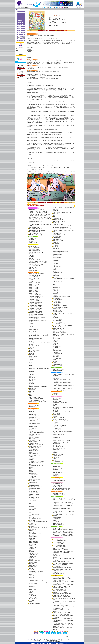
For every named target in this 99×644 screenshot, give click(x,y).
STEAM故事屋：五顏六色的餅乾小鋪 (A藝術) (63, 226)
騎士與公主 (31, 472)
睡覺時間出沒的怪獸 (57, 273)
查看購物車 (66, 8)
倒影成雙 (55, 557)
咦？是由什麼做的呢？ (34, 358)
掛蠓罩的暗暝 (56, 451)
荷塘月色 (31, 513)
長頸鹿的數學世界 (57, 316)
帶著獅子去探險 (56, 309)
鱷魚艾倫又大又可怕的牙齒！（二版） (37, 494)
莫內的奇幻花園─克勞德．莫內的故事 (61, 550)
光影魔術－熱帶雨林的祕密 (35, 488)
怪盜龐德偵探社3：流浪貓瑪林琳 (60, 510)
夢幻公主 (31, 254)
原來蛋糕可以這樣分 (57, 351)
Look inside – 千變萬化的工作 (35, 295)
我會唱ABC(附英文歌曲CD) (59, 493)
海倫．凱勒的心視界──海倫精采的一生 (61, 586)
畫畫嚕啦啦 (31, 452)
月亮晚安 (31, 325)
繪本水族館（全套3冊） (34, 227)
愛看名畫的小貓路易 (57, 310)
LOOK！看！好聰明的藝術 (59, 548)
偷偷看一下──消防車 (34, 292)
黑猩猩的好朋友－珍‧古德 (58, 583)
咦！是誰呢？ (32, 469)
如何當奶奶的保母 (33, 583)
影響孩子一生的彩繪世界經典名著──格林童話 (63, 498)
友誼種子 (31, 470)
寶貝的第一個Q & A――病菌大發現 (36, 316)
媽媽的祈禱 (31, 549)
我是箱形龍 (31, 540)
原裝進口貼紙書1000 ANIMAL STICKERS (38, 246)
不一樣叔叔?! (32, 523)
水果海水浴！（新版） (34, 451)
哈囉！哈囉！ (32, 502)
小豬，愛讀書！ (32, 439)
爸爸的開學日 (56, 259)
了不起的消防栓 (56, 337)
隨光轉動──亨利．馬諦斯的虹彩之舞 (61, 562)
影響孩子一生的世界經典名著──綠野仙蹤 (62, 502)
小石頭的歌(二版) (57, 410)
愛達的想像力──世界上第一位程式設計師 (62, 594)
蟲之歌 (30, 430)
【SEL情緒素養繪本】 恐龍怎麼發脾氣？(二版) (39, 582)
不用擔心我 (55, 340)
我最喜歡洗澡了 (32, 410)
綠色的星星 (55, 270)
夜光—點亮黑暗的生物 (58, 330)
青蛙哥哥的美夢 (56, 349)
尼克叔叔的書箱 (56, 433)
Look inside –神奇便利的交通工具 (36, 301)
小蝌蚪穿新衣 (32, 496)
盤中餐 (54, 460)
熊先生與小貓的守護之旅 (58, 366)
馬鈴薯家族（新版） (33, 442)
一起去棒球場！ (56, 260)
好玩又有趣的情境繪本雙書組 (35, 233)
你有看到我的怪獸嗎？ (34, 493)
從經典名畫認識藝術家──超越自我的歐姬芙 (62, 568)
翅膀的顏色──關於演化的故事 (59, 448)
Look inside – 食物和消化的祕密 (36, 296)
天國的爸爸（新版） (33, 428)
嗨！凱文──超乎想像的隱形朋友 (36, 585)
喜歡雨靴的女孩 (32, 544)
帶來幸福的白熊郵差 (33, 565)
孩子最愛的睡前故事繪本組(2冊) (36, 221)
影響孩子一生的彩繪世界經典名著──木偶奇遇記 (63, 504)
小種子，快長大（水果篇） (35, 352)
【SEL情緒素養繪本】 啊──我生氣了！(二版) (39, 334)
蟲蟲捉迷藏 (31, 505)
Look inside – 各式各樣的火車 (35, 310)
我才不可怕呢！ (56, 304)
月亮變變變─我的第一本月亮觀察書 (37, 461)
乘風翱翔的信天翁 (57, 256)
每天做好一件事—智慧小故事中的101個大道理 (63, 530)
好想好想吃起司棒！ (57, 267)
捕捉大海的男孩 (56, 457)
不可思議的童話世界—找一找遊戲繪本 (61, 307)
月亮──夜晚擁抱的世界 (58, 241)
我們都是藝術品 (56, 566)
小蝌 (54, 217)
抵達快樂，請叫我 (57, 456)
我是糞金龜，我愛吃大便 (34, 603)
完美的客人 (31, 457)
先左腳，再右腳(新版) (34, 422)
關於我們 (47, 8)
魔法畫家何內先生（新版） (59, 554)
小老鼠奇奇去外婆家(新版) (35, 434)
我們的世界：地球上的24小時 (59, 425)
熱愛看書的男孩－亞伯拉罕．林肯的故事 (62, 577)
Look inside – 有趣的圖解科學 (35, 308)
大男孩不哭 (55, 242)
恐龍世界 (31, 258)
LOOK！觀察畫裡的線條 (58, 544)
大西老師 (55, 268)
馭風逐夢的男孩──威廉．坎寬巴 (60, 588)
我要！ (30, 393)
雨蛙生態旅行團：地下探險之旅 (36, 519)
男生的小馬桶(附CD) (33, 330)
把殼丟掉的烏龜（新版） (34, 437)
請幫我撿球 (55, 318)
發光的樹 (55, 416)
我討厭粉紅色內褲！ (57, 358)
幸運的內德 (31, 460)
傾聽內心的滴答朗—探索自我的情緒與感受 (62, 441)
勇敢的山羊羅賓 (56, 413)
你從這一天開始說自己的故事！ (60, 419)
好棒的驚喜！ (32, 371)
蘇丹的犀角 (55, 424)
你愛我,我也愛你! (33, 331)
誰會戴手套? (32, 376)
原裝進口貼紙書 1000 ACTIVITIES (36, 252)
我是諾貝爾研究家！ (33, 597)
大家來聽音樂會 (56, 467)
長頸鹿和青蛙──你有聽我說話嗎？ (36, 571)
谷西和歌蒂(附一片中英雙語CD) (60, 480)
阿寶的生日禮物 (32, 508)
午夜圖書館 (31, 526)
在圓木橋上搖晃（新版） (34, 416)
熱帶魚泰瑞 (31, 576)
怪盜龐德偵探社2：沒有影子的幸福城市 (61, 509)
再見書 (30, 362)
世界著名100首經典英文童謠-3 (60, 495)
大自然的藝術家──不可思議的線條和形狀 (62, 212)
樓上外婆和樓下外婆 (57, 468)
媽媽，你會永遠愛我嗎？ (34, 514)
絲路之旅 (55, 395)
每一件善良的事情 (57, 401)
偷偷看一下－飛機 (33, 293)
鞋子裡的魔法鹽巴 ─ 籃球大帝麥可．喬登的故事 (63, 579)
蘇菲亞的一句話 (32, 525)
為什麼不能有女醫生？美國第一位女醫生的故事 (63, 585)
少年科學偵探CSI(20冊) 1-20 (35, 232)
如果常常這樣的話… (33, 482)
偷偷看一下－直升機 (33, 289)
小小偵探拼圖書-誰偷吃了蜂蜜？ (36, 338)
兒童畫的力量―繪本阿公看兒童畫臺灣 (61, 553)
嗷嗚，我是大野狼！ (57, 321)
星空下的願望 (56, 215)
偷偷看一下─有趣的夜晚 (34, 284)
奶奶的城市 (31, 531)
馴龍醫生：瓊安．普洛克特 (59, 626)
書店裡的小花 (56, 286)
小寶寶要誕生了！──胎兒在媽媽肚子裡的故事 (39, 368)
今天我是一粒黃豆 (33, 379)
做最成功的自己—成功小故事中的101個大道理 (63, 536)
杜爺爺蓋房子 (56, 474)
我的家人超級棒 (56, 292)
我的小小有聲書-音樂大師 (34, 319)
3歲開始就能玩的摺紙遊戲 (35, 266)
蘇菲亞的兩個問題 (57, 218)
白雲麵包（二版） (33, 417)
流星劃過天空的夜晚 (33, 553)
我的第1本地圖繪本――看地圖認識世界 (37, 433)
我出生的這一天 (56, 245)
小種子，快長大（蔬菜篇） (35, 350)
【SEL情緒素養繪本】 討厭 (59, 324)
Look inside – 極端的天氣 (34, 298)
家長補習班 (31, 532)
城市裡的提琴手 (32, 587)
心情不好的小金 (56, 247)
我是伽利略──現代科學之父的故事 (60, 605)
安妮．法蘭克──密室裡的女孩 (59, 589)
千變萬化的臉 (32, 241)
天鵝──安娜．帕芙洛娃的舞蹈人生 (60, 591)
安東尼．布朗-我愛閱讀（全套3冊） (37, 399)
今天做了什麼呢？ (57, 357)
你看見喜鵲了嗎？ (57, 572)
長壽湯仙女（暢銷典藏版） (35, 561)
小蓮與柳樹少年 (56, 288)
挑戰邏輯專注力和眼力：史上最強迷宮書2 (38, 263)
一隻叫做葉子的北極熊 (58, 224)
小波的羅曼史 (32, 407)
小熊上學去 (31, 568)
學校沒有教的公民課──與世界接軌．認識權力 (63, 407)
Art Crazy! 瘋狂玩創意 (58, 539)
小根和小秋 (31, 411)
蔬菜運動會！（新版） (34, 443)
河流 (54, 406)
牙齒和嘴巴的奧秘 (33, 238)
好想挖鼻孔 (55, 352)
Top (72, 636)
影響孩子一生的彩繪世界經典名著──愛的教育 (63, 505)
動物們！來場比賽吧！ (58, 300)
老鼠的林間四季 (56, 437)
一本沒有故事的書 (57, 233)
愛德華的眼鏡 (56, 244)
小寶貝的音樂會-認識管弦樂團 (35, 313)
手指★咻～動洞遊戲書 (34, 485)
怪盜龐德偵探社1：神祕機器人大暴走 (61, 507)
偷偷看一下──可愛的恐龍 (35, 287)
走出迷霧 (55, 404)
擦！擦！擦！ (32, 322)
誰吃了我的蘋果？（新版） (35, 455)
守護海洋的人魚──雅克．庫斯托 (60, 592)
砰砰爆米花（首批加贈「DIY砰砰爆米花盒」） (39, 387)
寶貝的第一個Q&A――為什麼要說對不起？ (38, 320)
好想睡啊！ (31, 373)
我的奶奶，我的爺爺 (57, 322)
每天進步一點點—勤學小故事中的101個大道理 (63, 531)
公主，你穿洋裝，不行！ (58, 281)
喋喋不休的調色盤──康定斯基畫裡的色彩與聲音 (63, 563)
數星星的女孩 (56, 409)
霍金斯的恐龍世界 (33, 427)
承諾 (30, 503)
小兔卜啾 (31, 464)
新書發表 (21, 73)
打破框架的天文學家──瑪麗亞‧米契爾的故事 (62, 628)
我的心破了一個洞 (57, 398)
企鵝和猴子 (55, 470)
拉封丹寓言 (31, 458)
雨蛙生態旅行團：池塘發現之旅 (36, 424)
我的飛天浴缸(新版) (33, 476)
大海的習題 (55, 393)
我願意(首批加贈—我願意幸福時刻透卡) (61, 442)
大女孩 (54, 345)
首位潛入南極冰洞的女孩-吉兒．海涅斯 (61, 613)
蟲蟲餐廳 (55, 342)
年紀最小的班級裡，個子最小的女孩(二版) (38, 528)
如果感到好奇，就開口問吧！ (59, 418)
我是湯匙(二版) (32, 538)
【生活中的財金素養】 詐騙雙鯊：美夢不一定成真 (64, 389)
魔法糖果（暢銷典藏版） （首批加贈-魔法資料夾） (64, 208)
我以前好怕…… (32, 570)
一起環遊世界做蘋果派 (58, 364)
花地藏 (54, 459)
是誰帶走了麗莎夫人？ (58, 571)
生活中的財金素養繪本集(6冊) (59, 390)
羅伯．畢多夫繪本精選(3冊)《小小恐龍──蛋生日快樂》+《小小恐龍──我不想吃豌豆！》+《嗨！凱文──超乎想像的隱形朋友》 (40, 219)
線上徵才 (21, 66)
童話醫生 (55, 360)
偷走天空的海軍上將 (57, 336)
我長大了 (31, 333)
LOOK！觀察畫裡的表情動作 (59, 542)
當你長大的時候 (56, 415)
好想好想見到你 (56, 250)
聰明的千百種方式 (57, 276)
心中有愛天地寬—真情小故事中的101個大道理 (63, 533)
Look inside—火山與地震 (34, 299)
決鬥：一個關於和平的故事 (59, 447)
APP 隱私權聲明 (68, 639)
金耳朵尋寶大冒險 (57, 517)
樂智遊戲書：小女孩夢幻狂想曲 (36, 260)
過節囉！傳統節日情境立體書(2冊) (36, 400)
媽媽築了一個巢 (32, 596)
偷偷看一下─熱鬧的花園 (34, 286)
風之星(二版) (56, 400)
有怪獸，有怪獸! (57, 479)
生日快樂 (55, 361)
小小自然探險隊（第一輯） (59, 523)
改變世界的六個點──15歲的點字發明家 (61, 597)
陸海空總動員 (32, 390)
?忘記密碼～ (21, 53)
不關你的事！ (32, 280)
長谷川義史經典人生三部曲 (35, 223)
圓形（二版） (56, 214)
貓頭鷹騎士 (55, 294)
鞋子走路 (31, 326)
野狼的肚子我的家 (33, 555)
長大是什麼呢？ (32, 375)
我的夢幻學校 (56, 291)
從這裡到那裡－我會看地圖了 (59, 328)
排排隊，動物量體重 (33, 543)
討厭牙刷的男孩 (32, 547)
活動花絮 (21, 75)
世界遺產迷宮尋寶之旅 (34, 562)
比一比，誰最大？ (33, 481)
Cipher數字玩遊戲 (33, 269)
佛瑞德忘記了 (32, 574)
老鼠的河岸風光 (56, 444)
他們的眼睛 (55, 422)
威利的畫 (55, 471)
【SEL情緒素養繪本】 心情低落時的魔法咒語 (63, 325)
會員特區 (42, 8)
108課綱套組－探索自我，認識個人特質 (38, 216)
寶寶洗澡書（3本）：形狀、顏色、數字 (37, 402)
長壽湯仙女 (31, 559)
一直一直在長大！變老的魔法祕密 (60, 427)
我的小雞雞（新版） (33, 413)
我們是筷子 (55, 264)
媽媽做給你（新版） (33, 449)
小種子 (30, 394)
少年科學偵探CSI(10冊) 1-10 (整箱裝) (37, 229)
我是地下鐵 (55, 453)
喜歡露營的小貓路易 (57, 312)
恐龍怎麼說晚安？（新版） (35, 420)
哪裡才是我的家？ (33, 594)
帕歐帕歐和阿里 (56, 519)
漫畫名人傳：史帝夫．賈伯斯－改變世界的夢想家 (64, 582)
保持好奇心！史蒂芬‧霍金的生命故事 (61, 610)
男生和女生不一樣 (33, 243)
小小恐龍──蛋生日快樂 (58, 220)
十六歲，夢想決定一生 (58, 528)
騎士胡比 (31, 467)
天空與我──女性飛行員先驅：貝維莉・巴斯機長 (63, 616)
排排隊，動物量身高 (33, 541)
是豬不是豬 (55, 209)
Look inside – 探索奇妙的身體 (35, 305)
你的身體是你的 (56, 298)
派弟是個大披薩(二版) (58, 473)
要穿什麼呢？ (32, 364)
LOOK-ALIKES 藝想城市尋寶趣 (59, 547)
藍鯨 (30, 550)
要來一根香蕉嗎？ (57, 262)
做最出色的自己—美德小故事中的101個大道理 (63, 534)
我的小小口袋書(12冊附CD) (35, 328)
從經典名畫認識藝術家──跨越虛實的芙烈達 (62, 569)
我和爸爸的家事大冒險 (58, 354)
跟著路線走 (31, 507)
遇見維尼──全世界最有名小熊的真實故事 (38, 522)
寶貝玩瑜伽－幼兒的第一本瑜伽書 (36, 346)
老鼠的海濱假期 (56, 445)
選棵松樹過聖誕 (32, 588)
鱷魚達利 (55, 271)
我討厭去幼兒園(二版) (34, 454)
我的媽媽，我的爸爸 (57, 319)
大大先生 (55, 274)
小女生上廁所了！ (33, 353)
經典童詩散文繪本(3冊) (58, 371)
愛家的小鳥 (55, 211)
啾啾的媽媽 (55, 348)
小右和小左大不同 (57, 327)
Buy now (70, 31)
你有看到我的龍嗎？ (33, 491)
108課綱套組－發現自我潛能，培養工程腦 (38, 211)
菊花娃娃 (31, 436)
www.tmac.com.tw (26, 8)
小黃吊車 (31, 385)
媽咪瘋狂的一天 (32, 511)
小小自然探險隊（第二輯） (59, 525)
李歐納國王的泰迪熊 (57, 254)
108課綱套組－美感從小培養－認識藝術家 (38, 213)
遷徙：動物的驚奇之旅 (58, 454)
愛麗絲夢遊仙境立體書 (58, 484)
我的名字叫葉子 (32, 500)
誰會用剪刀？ (32, 378)
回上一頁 (68, 636)
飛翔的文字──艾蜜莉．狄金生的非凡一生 (62, 614)
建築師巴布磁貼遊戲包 (34, 249)
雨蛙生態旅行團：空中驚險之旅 (36, 446)
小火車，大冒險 (32, 590)
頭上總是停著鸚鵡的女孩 (34, 567)
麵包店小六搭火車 (57, 223)
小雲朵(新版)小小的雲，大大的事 (36, 445)
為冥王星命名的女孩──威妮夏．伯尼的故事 (62, 619)
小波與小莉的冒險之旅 (34, 405)
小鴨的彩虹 (31, 349)
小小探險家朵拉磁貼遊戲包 (35, 251)
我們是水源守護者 (57, 428)
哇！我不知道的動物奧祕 (34, 479)
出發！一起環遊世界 (57, 485)
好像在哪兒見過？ (57, 253)
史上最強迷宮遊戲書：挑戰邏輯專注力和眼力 (39, 261)
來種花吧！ (31, 365)
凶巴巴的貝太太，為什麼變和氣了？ (37, 534)
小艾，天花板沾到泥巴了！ (35, 599)
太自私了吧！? (32, 341)
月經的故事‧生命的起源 (58, 430)
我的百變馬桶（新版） (34, 475)
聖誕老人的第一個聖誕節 (58, 331)
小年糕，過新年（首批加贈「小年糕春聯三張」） (64, 334)
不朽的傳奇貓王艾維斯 (58, 617)
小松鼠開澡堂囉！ (33, 388)
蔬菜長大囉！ (32, 384)
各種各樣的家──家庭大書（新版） (36, 431)
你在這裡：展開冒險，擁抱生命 (60, 434)
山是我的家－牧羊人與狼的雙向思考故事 (62, 412)
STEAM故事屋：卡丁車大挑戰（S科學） (62, 227)
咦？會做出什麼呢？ (33, 356)
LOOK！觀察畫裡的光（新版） (60, 545)
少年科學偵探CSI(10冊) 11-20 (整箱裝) (37, 230)
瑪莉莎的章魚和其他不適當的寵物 (36, 463)
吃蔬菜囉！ (31, 381)
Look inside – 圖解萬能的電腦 (35, 311)
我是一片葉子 (32, 347)
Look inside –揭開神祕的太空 (35, 304)
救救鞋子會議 (56, 522)
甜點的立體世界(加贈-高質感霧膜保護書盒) (62, 488)
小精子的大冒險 (32, 414)
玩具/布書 (60, 8)
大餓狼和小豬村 (32, 556)
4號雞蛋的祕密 (56, 355)
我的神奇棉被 (56, 283)
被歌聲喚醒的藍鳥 (57, 257)
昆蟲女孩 (55, 611)
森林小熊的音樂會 (57, 239)
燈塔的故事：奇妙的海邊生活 (59, 436)
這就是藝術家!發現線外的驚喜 (59, 333)
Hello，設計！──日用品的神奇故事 (61, 421)
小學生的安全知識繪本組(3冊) (35, 235)
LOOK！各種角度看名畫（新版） (60, 541)
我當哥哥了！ (32, 516)
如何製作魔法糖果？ (57, 346)
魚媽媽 (30, 602)
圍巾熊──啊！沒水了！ (34, 497)
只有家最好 (31, 600)
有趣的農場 (31, 257)
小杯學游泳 (55, 277)
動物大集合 (31, 391)
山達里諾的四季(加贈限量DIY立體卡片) (61, 490)
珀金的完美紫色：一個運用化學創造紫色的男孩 (63, 625)
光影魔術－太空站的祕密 (34, 490)
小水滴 (30, 396)
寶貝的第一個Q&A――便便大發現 (36, 314)
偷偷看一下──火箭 (33, 290)
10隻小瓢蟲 (31, 281)
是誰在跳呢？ (32, 355)
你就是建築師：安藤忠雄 (58, 574)
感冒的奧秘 (31, 240)
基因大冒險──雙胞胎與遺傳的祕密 (60, 251)
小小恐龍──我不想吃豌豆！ (59, 221)
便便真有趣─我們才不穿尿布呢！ (36, 367)
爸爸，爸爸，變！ (33, 529)
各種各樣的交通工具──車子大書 (60, 306)
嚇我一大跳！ (32, 370)
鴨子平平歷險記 (32, 499)
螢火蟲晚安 (31, 510)
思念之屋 (31, 593)
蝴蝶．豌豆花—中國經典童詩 (59, 369)
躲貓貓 (30, 579)
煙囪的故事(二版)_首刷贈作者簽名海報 (61, 403)
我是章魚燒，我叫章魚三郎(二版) (36, 580)
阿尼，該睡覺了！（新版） (35, 440)
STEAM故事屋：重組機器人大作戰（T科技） (63, 229)
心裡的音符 (31, 517)
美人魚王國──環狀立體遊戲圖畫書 (36, 274)
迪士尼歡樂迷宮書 (33, 270)
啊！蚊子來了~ (56, 343)
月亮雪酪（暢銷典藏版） (34, 573)
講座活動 (21, 71)
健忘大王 (55, 520)
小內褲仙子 (31, 552)
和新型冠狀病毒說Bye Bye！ (59, 235)
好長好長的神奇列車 (33, 277)
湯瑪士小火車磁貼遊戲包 (34, 248)
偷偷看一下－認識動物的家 (35, 283)
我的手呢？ (31, 323)
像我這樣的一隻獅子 (57, 236)
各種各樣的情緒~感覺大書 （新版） (37, 466)
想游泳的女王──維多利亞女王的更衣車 (61, 595)
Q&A (20, 69)
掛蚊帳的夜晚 (56, 450)
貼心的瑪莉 (31, 535)
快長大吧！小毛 (56, 476)
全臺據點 (53, 8)
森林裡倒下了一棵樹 (57, 439)
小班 (54, 285)
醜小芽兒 (55, 295)
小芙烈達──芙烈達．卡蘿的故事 (60, 565)
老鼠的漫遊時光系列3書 (58, 462)
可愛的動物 (31, 255)
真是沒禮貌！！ (32, 340)
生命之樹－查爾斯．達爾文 (59, 580)
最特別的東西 (56, 465)
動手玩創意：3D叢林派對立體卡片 (36, 264)
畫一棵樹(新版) (32, 520)
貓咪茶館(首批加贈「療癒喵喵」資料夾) (62, 297)
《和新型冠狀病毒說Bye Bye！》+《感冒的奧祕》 (40, 214)
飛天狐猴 (31, 546)
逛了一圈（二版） (57, 556)
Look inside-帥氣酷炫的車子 (35, 307)
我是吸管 (55, 265)
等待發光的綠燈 (56, 339)
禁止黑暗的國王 (56, 238)
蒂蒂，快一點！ (56, 248)
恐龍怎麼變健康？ (33, 537)
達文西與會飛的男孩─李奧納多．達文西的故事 (63, 551)
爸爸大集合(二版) (33, 484)
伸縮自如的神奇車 (57, 303)
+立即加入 (21, 55)
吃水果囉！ (31, 382)
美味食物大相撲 (56, 301)
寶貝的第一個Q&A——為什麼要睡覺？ (37, 317)
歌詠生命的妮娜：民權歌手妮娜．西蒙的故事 (63, 623)
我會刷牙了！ (32, 359)
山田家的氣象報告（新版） (35, 419)
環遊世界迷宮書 (32, 267)
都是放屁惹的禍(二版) (34, 425)
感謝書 (30, 361)
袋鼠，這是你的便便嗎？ (34, 278)
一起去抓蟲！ (32, 478)
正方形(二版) (32, 577)
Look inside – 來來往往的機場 (35, 302)
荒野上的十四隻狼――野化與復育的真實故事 (62, 431)
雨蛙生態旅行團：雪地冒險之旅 (36, 448)
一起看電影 (31, 591)
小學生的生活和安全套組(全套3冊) (36, 210)
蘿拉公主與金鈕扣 (57, 487)
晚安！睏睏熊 (32, 564)
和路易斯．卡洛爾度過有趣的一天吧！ (61, 604)
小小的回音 (55, 289)
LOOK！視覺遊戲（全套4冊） (35, 397)
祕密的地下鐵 (56, 629)
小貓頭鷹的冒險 (32, 473)
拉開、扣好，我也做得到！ (35, 275)
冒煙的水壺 (31, 558)
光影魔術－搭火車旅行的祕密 (35, 487)
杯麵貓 (54, 363)
